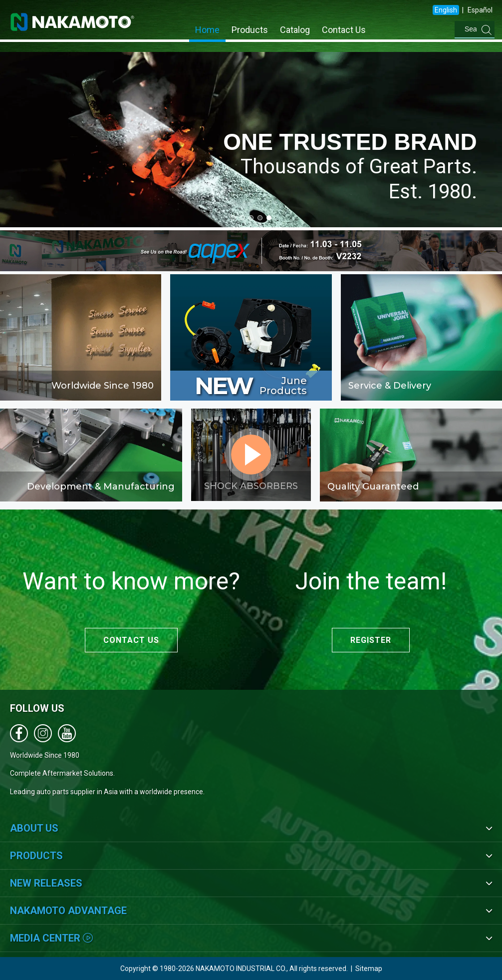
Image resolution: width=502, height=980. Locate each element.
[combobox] (437, 29)
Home (207, 30)
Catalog (295, 30)
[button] (233, 218)
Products (250, 30)
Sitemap (369, 969)
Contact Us (344, 30)
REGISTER (371, 640)
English (446, 10)
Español (480, 10)
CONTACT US (131, 640)
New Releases (46, 883)
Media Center (51, 938)
